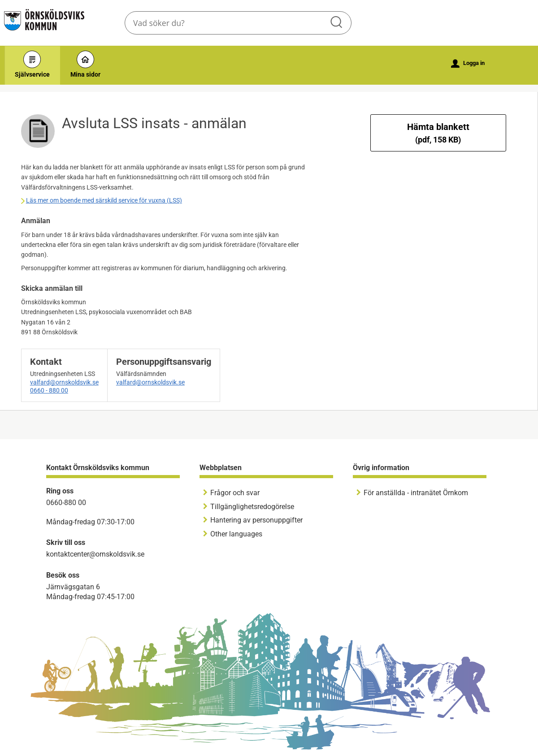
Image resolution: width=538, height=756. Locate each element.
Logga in (468, 64)
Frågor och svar (235, 493)
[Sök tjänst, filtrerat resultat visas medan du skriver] (238, 23)
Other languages (236, 534)
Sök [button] (337, 23)
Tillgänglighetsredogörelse (252, 507)
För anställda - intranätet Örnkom (416, 493)
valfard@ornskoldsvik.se (64, 382)
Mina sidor (85, 64)
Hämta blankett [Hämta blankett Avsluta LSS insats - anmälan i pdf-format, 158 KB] (438, 133)
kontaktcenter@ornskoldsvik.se (95, 554)
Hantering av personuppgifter (256, 520)
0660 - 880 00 (49, 390)
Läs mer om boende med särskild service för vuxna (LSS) (104, 200)
